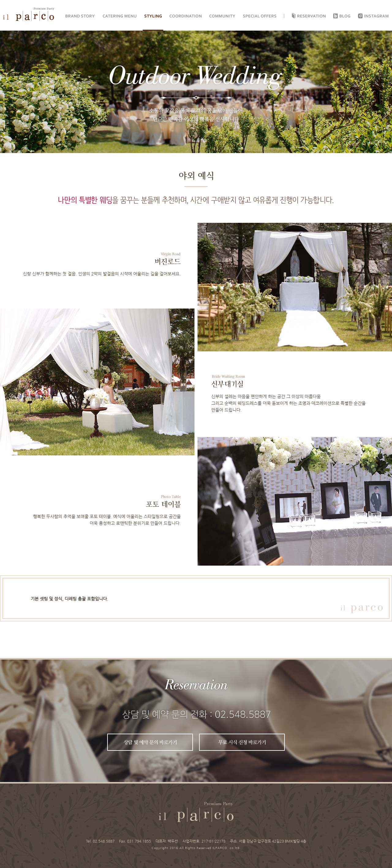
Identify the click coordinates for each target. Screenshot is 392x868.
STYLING (153, 16)
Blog (345, 16)
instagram (377, 16)
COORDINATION (185, 16)
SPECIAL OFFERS (260, 16)
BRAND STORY (80, 16)
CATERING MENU (120, 16)
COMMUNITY (222, 16)
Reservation (311, 16)
